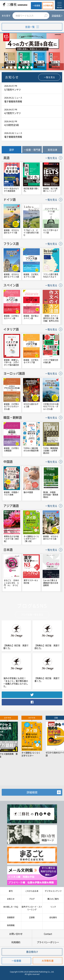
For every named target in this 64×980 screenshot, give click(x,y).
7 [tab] (27, 67)
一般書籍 (36, 6)
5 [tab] (19, 67)
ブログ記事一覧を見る (32, 615)
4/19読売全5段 (12, 125)
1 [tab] (3, 67)
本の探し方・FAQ (11, 907)
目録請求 (11, 917)
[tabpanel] (32, 52)
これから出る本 (32, 891)
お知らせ (11, 899)
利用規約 (16, 942)
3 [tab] (11, 67)
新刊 (11, 891)
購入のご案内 (53, 899)
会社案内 (53, 917)
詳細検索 (56, 16)
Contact (48, 934)
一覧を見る (49, 77)
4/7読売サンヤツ (13, 113)
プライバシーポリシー (48, 942)
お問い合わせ (16, 934)
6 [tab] (23, 67)
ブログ (32, 899)
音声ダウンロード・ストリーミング (32, 908)
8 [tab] (32, 67)
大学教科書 (48, 6)
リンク (53, 907)
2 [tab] (7, 67)
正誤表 (32, 917)
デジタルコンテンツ (53, 891)
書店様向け (32, 952)
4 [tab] (15, 67)
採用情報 (11, 925)
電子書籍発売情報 (13, 101)
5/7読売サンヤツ (13, 90)
